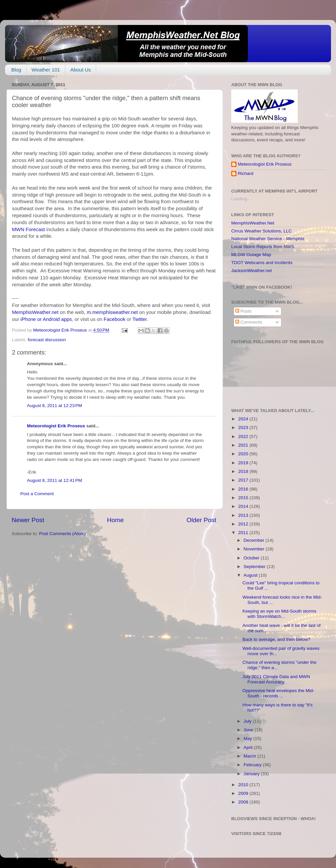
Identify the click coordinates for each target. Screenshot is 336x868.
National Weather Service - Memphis (268, 239)
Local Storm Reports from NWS (263, 247)
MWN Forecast (28, 229)
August (251, 575)
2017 (244, 480)
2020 (244, 454)
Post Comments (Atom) (63, 534)
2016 (244, 489)
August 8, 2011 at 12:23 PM (55, 406)
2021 (244, 445)
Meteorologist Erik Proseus (56, 426)
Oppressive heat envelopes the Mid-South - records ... (278, 693)
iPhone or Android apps (46, 319)
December (254, 540)
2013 (244, 515)
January (252, 774)
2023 (244, 428)
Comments (249, 322)
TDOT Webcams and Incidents (262, 263)
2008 (244, 802)
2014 (244, 506)
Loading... (241, 199)
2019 (244, 463)
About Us (81, 70)
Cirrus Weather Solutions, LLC (261, 231)
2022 (244, 436)
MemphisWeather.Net (253, 223)
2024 (244, 419)
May (248, 738)
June (249, 730)
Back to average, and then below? (276, 639)
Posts (244, 311)
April (249, 747)
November (254, 549)
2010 (244, 785)
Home (115, 520)
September (255, 567)
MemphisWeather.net (35, 312)
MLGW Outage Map (251, 255)
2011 (244, 533)
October (252, 558)
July (248, 721)
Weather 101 (46, 70)
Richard (246, 173)
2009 (244, 793)
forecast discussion (47, 340)
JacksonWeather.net (252, 271)
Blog (16, 70)
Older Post (201, 520)
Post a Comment (37, 494)
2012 (244, 524)
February (253, 765)
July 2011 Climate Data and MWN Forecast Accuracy (276, 679)
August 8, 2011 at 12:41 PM (55, 480)
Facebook (115, 319)
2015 (244, 498)
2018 (244, 471)
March (250, 756)
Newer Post (28, 520)
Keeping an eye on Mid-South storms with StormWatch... (279, 614)
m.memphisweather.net (112, 312)
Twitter (140, 319)
